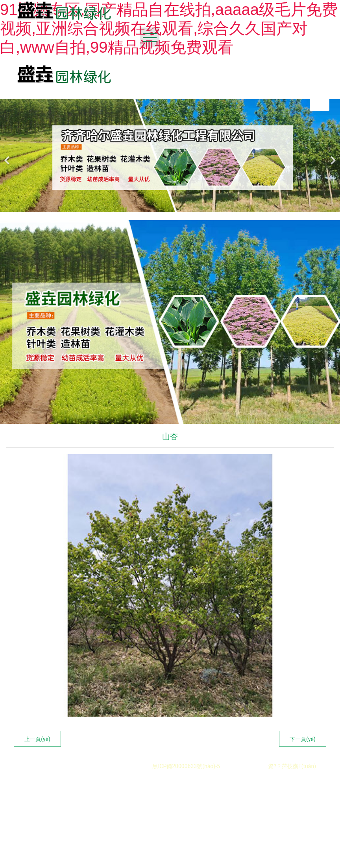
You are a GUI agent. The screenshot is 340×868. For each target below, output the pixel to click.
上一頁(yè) (37, 739)
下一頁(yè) (303, 739)
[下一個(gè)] (332, 156)
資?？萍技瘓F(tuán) (292, 766)
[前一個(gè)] (8, 156)
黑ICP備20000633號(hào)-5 (186, 766)
